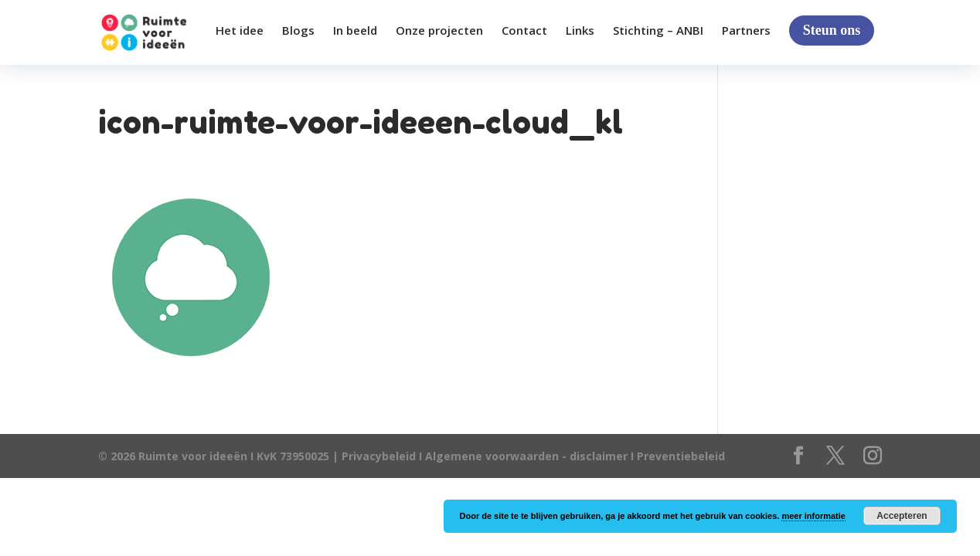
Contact (524, 31)
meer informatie (813, 516)
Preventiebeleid (681, 456)
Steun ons (832, 30)
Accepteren (902, 516)
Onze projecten (439, 31)
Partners (746, 31)
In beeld (355, 31)
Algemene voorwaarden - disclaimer (526, 456)
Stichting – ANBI (658, 31)
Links (580, 31)
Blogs (298, 31)
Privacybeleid (380, 456)
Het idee (240, 31)
